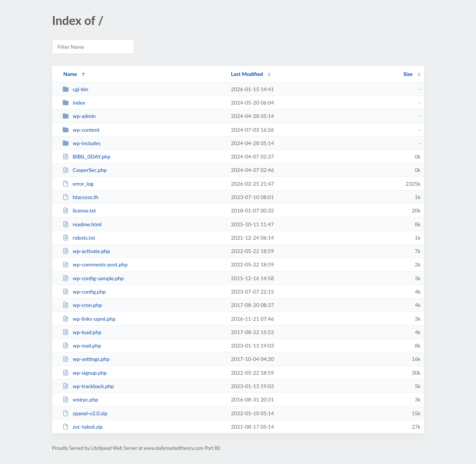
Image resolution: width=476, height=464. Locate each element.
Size (408, 74)
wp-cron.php (82, 305)
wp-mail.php (82, 345)
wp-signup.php (85, 373)
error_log (78, 184)
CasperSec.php (85, 170)
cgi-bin (75, 89)
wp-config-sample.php (93, 278)
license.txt (79, 210)
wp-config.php (84, 292)
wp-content (81, 130)
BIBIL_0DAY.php (86, 156)
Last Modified (247, 74)
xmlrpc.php (80, 399)
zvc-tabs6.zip (83, 427)
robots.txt (79, 238)
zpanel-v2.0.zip (85, 413)
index (74, 103)
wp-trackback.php (88, 386)
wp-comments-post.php (95, 264)
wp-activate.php (86, 251)
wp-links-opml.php (89, 319)
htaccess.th (80, 197)
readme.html (82, 224)
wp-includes (81, 143)
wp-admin (79, 116)
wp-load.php (82, 332)
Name (70, 74)
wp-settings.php (86, 359)
